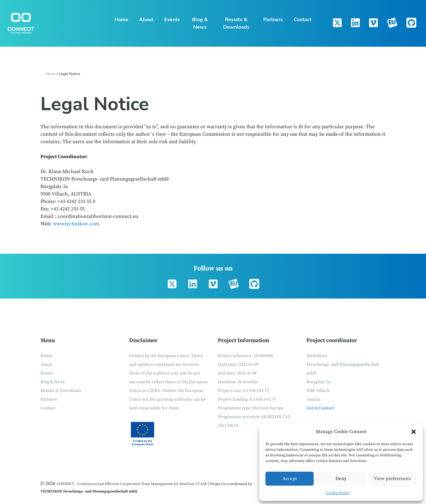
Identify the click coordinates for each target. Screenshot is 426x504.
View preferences (392, 479)
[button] (414, 432)
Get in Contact (320, 408)
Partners (273, 20)
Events (172, 20)
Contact (303, 20)
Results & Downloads (236, 23)
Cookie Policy (338, 493)
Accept (290, 479)
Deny (341, 479)
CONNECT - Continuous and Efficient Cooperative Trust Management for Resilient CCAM (131, 484)
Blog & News (200, 23)
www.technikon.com (76, 224)
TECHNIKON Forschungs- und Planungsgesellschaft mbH (89, 491)
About (146, 20)
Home (121, 20)
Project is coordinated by (231, 484)
